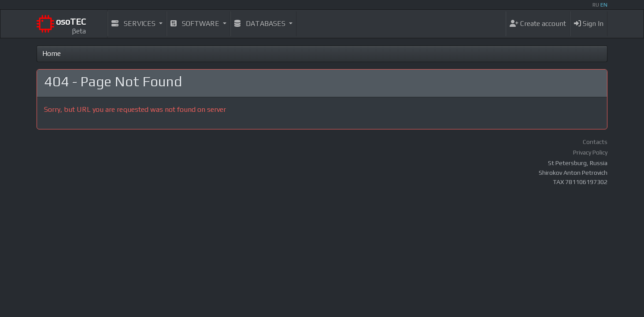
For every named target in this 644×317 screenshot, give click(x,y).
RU (596, 5)
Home (52, 53)
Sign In (589, 24)
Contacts (595, 142)
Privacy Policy (590, 152)
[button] (137, 24)
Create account (538, 24)
